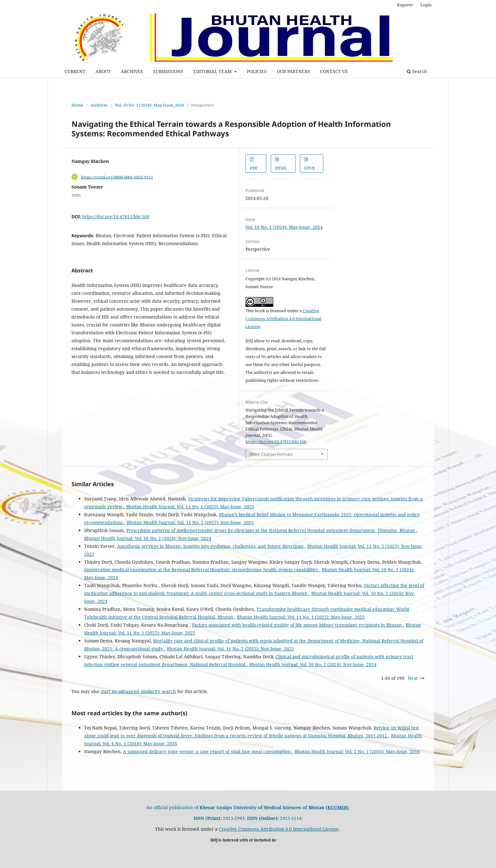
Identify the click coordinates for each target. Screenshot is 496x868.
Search (417, 71)
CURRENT (75, 71)
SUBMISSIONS (168, 71)
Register (405, 5)
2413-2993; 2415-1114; (248, 818)
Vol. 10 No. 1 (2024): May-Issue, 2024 (149, 105)
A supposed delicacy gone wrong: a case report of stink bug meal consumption (208, 751)
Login (426, 5)
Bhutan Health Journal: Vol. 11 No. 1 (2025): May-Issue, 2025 (190, 507)
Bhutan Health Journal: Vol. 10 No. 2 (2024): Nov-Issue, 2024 (148, 538)
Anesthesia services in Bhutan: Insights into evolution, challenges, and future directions (211, 546)
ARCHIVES (132, 71)
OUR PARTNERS (293, 71)
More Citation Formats (271, 454)
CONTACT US (334, 71)
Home (77, 105)
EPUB (310, 168)
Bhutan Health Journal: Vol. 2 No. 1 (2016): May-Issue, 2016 (357, 751)
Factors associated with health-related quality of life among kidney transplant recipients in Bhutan (298, 625)
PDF (254, 168)
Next (413, 678)
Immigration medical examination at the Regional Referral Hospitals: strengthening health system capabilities (202, 570)
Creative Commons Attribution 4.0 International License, (279, 829)
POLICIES (257, 71)
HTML (281, 168)
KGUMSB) (338, 807)
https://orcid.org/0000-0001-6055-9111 (117, 177)
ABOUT (103, 71)
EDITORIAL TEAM (213, 71)
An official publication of (237, 807)
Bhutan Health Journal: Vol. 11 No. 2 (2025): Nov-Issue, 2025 (190, 522)
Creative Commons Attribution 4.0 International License (283, 319)
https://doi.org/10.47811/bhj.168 (116, 217)
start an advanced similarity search (138, 691)
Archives (99, 105)
